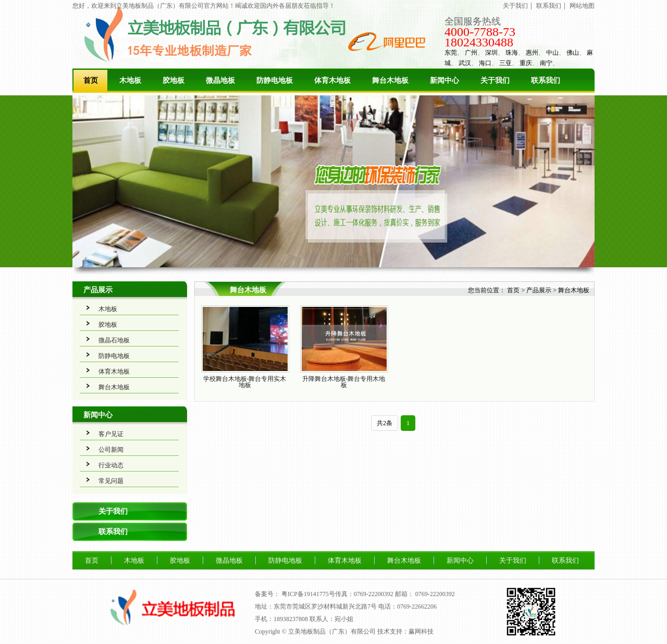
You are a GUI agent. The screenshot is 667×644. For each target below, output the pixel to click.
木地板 (130, 80)
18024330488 (479, 42)
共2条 (385, 423)
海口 (485, 63)
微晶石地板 (114, 340)
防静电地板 (275, 80)
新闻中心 (444, 80)
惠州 (532, 53)
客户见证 (111, 434)
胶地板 (174, 80)
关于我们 (515, 6)
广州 (471, 53)
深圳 (491, 53)
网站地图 (582, 6)
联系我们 (549, 6)
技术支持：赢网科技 (405, 631)
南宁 (546, 63)
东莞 (451, 53)
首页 (91, 80)
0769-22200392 (435, 594)
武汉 (465, 63)
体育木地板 (332, 80)
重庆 (526, 63)
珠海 (512, 53)
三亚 (505, 63)
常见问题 (111, 481)
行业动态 (111, 465)
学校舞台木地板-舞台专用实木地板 (245, 382)
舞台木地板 (390, 80)
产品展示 (98, 290)
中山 (552, 53)
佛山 (573, 53)
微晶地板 (220, 80)
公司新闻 (111, 450)
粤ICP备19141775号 (308, 594)
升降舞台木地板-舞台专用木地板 (344, 382)
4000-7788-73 (480, 32)
